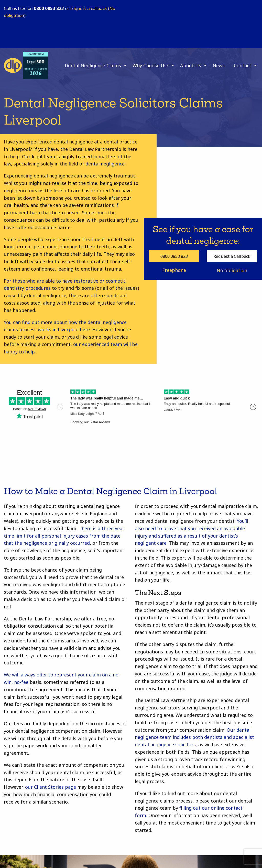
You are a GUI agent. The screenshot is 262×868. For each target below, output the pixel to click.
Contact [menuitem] (243, 65)
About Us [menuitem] (191, 65)
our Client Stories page (51, 787)
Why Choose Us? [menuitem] (151, 65)
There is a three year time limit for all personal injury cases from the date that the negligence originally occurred (64, 536)
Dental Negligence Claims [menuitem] (93, 65)
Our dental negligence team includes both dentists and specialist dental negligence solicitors (194, 737)
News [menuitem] (219, 65)
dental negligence (104, 164)
